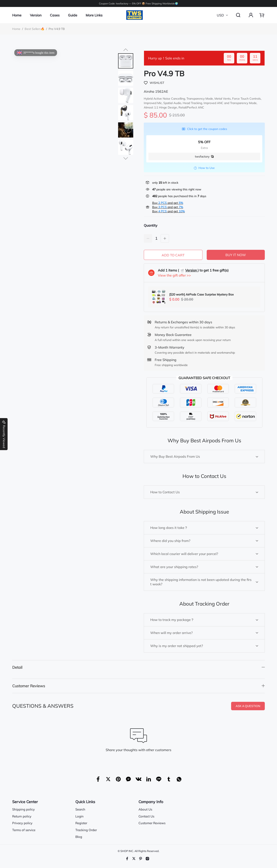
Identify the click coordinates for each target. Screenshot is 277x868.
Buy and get (168, 203)
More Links (94, 15)
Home (17, 15)
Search (80, 809)
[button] (126, 50)
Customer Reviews (152, 823)
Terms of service (24, 830)
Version (36, 15)
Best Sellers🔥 (35, 29)
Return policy (22, 816)
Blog (79, 837)
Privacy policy (22, 823)
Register (81, 823)
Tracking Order (86, 830)
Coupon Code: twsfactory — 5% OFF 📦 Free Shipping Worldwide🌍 (138, 3)
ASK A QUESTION (248, 706)
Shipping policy (23, 809)
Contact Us (146, 816)
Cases (55, 15)
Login (79, 816)
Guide (73, 15)
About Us (145, 809)
